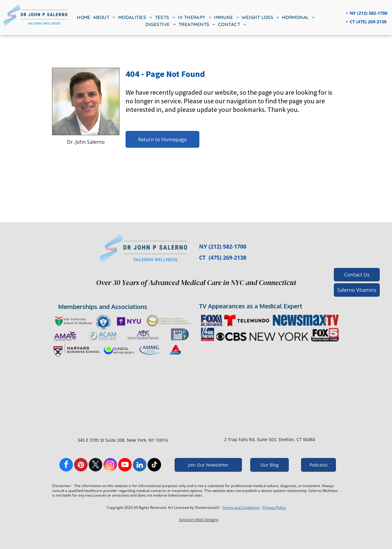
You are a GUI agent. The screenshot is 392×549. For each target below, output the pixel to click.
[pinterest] (81, 465)
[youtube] (125, 465)
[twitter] (96, 465)
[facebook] (66, 465)
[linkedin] (140, 465)
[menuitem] (84, 18)
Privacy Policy (274, 507)
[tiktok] (154, 465)
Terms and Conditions (241, 507)
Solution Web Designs (199, 520)
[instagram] (110, 465)
